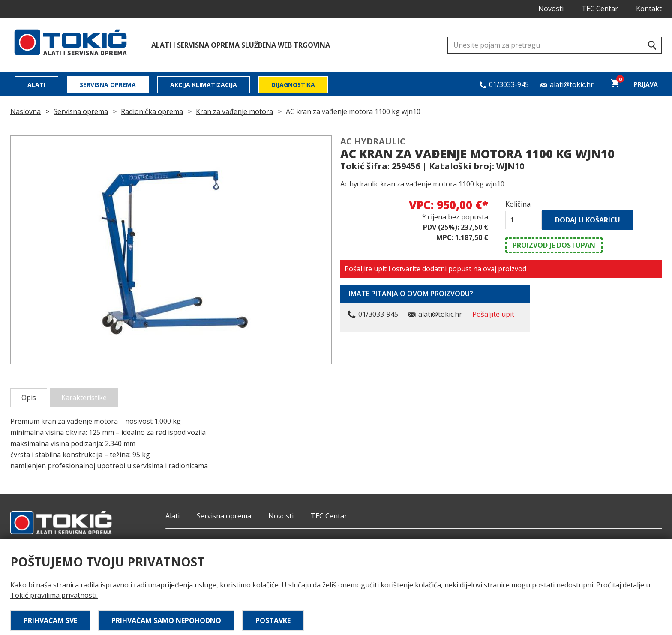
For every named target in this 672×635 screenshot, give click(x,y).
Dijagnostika (293, 85)
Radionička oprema (152, 111)
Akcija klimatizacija (204, 85)
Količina (518, 204)
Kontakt (649, 9)
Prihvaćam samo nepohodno (166, 620)
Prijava (646, 84)
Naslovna (25, 111)
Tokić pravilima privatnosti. (54, 595)
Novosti (551, 9)
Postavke (273, 620)
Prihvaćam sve (50, 620)
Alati (36, 85)
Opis (29, 398)
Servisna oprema (108, 85)
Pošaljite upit (493, 314)
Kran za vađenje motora (234, 111)
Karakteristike (84, 398)
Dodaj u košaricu (588, 220)
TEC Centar (600, 9)
